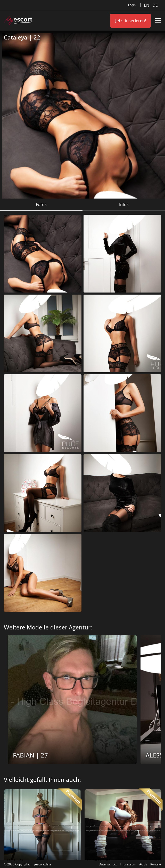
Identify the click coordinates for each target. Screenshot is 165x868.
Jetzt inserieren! (131, 21)
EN (147, 5)
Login (132, 5)
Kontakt (156, 864)
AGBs (143, 864)
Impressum (128, 864)
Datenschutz (108, 864)
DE (155, 5)
